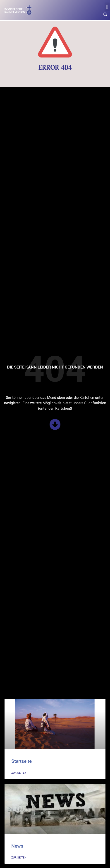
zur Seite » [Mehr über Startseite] (19, 773)
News (17, 846)
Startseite (22, 761)
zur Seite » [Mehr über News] (19, 857)
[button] (107, 7)
